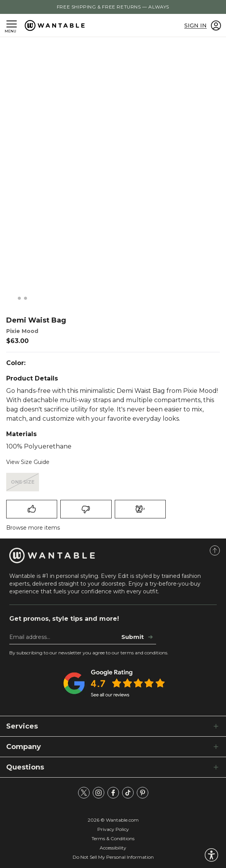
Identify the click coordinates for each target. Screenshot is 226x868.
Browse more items (33, 528)
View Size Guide (28, 462)
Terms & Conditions (113, 838)
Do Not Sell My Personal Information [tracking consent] (113, 857)
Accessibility (113, 848)
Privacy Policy (113, 829)
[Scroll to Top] (215, 550)
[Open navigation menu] (12, 25)
